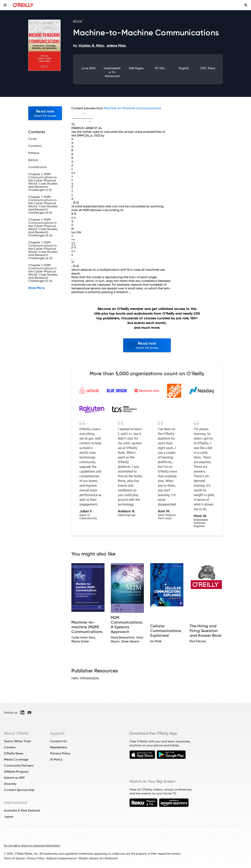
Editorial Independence (62, 858)
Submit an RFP (14, 778)
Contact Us (58, 741)
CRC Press (208, 68)
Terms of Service (14, 858)
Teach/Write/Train (17, 741)
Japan (9, 817)
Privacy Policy (60, 753)
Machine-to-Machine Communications (132, 108)
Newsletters (59, 747)
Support (57, 733)
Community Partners (19, 766)
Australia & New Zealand (22, 810)
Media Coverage (16, 759)
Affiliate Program (16, 772)
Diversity (10, 784)
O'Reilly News (14, 753)
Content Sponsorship (19, 790)
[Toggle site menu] (5, 5)
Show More (36, 288)
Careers (10, 747)
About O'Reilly (16, 733)
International (15, 802)
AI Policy (56, 759)
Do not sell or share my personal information (32, 846)
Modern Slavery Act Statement (98, 858)
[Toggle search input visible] (246, 5)
